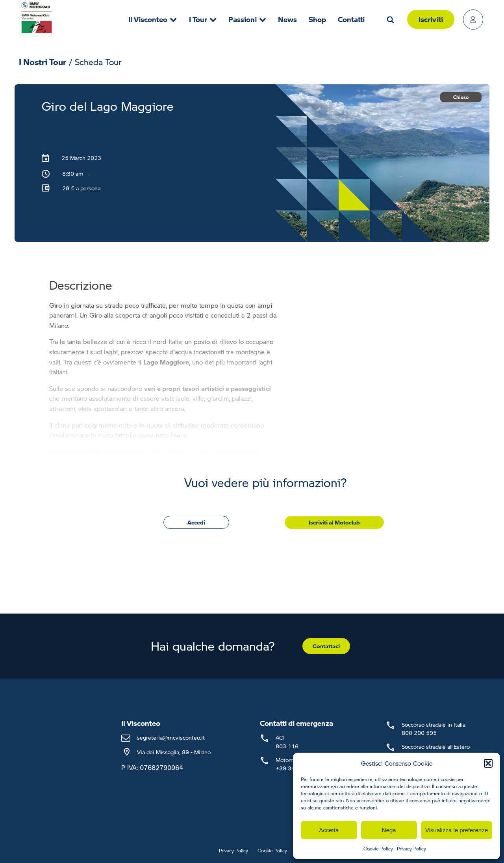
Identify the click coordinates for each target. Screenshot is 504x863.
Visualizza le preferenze (457, 830)
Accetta (329, 830)
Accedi (196, 522)
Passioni (247, 19)
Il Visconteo (153, 19)
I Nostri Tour (43, 62)
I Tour (203, 19)
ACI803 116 (287, 741)
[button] (488, 763)
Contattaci (326, 646)
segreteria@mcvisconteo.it (171, 737)
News (287, 19)
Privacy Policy (411, 849)
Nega (389, 830)
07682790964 (161, 767)
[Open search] (390, 20)
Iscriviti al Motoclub (334, 522)
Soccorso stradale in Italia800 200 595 (434, 728)
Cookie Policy (378, 849)
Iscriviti (431, 19)
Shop (317, 19)
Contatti (351, 19)
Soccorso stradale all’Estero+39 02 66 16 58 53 (436, 750)
